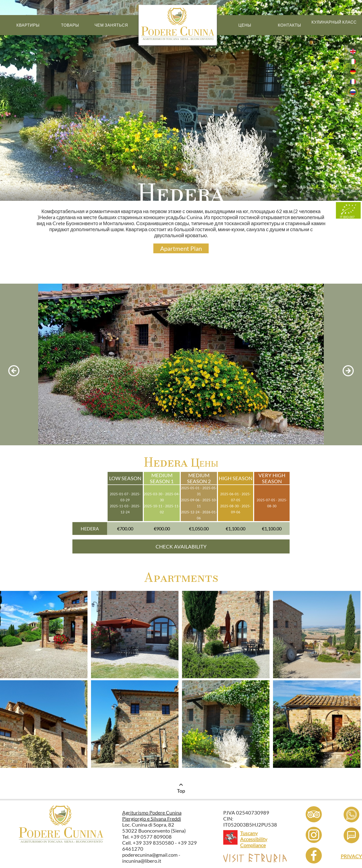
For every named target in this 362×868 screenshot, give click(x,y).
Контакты (289, 25)
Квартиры (28, 25)
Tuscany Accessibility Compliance (254, 839)
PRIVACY (351, 856)
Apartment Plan (181, 248)
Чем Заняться (111, 25)
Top (181, 788)
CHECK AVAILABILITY (181, 546)
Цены (245, 25)
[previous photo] (14, 371)
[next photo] (348, 371)
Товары (70, 25)
